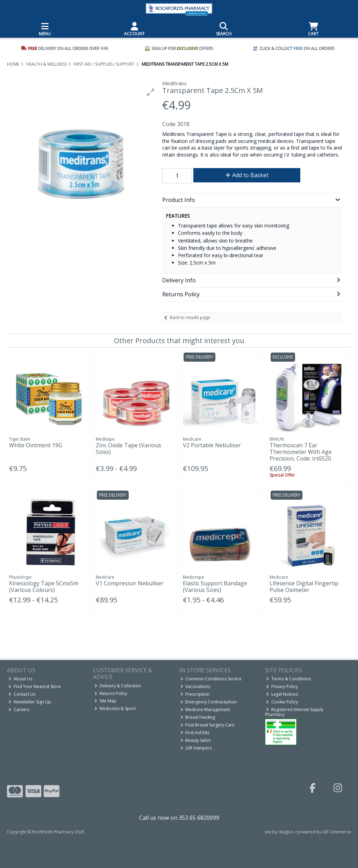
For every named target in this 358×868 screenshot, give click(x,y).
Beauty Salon (196, 740)
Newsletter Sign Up (30, 702)
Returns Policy (111, 693)
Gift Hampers (196, 748)
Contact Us (22, 694)
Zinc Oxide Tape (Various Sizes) (128, 449)
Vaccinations (195, 686)
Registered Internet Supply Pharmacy (294, 712)
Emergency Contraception (209, 702)
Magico (287, 832)
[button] (151, 92)
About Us (20, 679)
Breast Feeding (198, 717)
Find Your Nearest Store (35, 686)
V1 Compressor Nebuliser (130, 583)
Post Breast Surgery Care (208, 725)
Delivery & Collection (118, 686)
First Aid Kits (195, 733)
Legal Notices (282, 694)
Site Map (105, 701)
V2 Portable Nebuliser (212, 445)
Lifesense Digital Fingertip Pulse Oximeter (304, 587)
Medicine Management (205, 710)
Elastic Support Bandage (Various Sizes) (215, 587)
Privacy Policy (282, 686)
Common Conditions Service (211, 679)
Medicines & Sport (115, 708)
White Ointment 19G (36, 445)
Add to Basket (247, 175)
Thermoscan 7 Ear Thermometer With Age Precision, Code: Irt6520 (301, 452)
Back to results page (190, 317)
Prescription (195, 694)
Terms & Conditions (288, 679)
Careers (19, 710)
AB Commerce (337, 832)
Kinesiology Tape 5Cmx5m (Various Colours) (44, 587)
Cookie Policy (282, 702)
